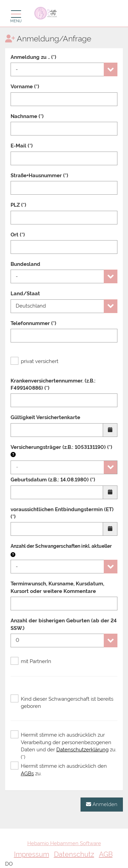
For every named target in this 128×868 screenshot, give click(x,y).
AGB (106, 854)
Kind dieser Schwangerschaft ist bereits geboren (62, 702)
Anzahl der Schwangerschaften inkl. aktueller (61, 546)
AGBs (27, 774)
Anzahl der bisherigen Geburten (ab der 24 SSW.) (64, 624)
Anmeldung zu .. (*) (33, 57)
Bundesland (25, 264)
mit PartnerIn (31, 661)
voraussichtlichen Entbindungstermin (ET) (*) (62, 513)
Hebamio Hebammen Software (64, 843)
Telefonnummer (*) (33, 323)
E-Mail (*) (22, 146)
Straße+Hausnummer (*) (39, 176)
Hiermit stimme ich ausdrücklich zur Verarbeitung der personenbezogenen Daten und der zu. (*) (63, 746)
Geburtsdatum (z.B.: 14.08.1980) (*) (53, 480)
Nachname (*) (27, 116)
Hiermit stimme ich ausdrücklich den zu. (59, 769)
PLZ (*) (18, 205)
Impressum (32, 854)
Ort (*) (18, 235)
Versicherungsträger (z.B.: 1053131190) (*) (61, 451)
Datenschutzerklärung (82, 750)
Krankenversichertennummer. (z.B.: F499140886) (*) (53, 384)
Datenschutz (74, 854)
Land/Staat (25, 294)
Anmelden (102, 804)
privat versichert (34, 361)
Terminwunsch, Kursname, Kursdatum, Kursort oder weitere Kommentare (57, 587)
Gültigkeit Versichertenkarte (45, 417)
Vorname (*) (25, 87)
